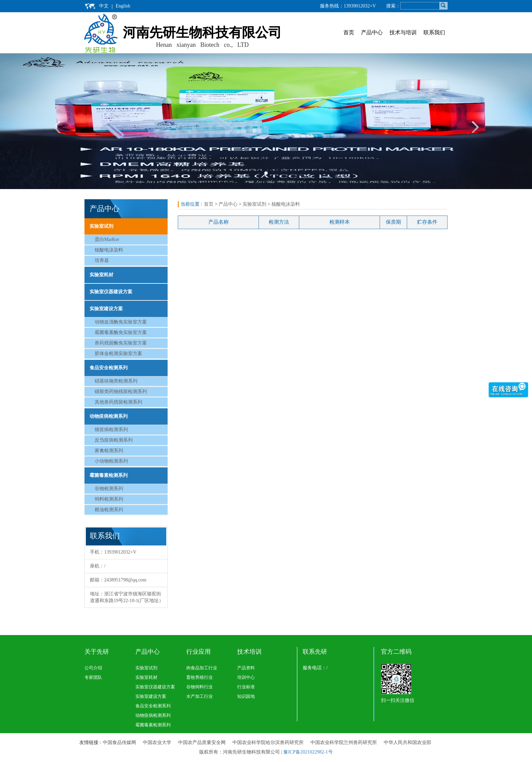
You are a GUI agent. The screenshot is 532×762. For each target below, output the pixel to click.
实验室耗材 (101, 275)
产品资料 (246, 668)
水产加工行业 (199, 696)
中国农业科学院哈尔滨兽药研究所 (268, 742)
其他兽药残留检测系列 (118, 402)
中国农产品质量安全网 (202, 742)
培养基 (102, 261)
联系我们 (434, 32)
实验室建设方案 (106, 309)
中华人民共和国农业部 (407, 742)
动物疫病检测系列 (109, 416)
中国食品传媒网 (119, 742)
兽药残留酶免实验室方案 (121, 343)
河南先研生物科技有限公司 (202, 32)
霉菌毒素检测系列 (109, 475)
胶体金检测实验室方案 (118, 354)
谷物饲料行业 (199, 687)
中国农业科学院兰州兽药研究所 (344, 742)
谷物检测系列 (109, 489)
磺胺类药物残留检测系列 (121, 392)
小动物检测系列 (111, 461)
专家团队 (93, 677)
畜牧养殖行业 (199, 677)
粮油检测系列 (109, 510)
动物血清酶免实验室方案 (121, 322)
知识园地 (246, 696)
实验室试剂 (101, 226)
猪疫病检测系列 (111, 430)
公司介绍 (93, 668)
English (123, 6)
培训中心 (246, 677)
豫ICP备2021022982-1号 (308, 752)
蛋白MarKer (107, 239)
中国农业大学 (157, 742)
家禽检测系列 (109, 451)
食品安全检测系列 (109, 368)
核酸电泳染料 (109, 250)
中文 (104, 6)
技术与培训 (403, 32)
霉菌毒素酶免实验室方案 (121, 332)
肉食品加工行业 (202, 668)
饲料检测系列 (109, 499)
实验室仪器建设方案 (111, 292)
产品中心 (372, 32)
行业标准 (246, 687)
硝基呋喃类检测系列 (116, 381)
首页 (349, 32)
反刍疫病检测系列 (114, 440)
